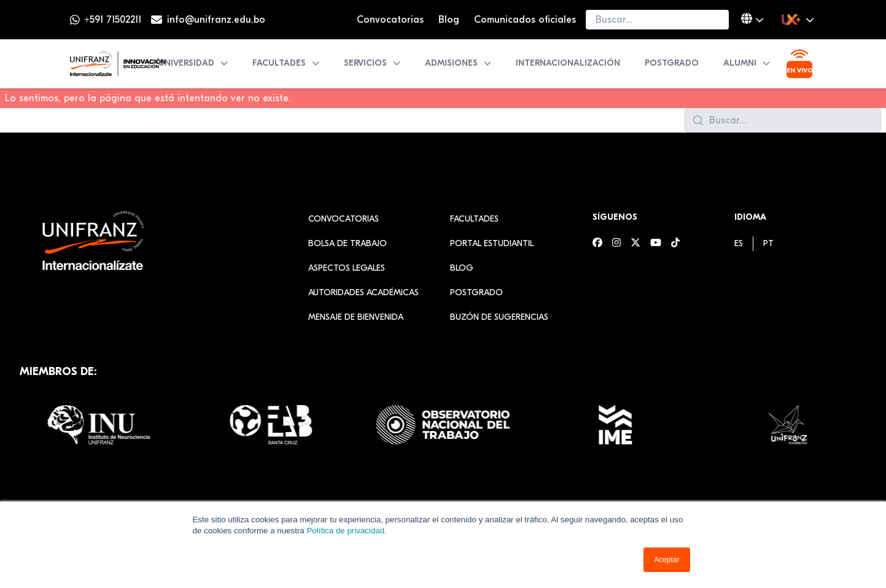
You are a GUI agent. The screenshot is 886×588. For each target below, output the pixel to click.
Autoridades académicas (363, 292)
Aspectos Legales (347, 268)
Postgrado (672, 63)
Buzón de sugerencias (499, 317)
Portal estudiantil (492, 243)
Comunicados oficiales (525, 20)
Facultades (286, 63)
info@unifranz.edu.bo (216, 20)
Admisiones (459, 63)
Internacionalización (568, 63)
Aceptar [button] (666, 560)
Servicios (373, 63)
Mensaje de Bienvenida (356, 317)
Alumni (747, 63)
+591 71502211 (113, 20)
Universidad (194, 63)
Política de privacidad (345, 531)
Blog (449, 20)
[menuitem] (739, 243)
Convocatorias (390, 20)
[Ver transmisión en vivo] (799, 64)
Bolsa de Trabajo (348, 243)
